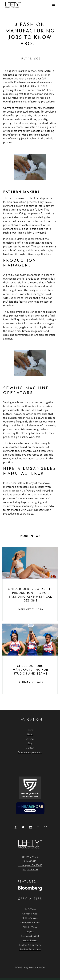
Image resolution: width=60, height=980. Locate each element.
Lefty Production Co (14, 490)
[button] (54, 5)
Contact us (41, 506)
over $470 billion (38, 75)
